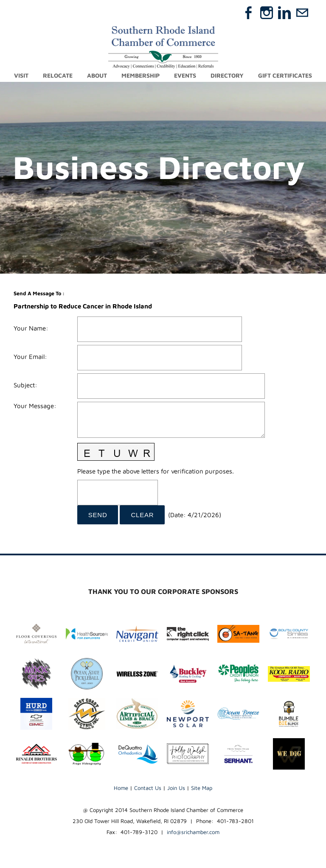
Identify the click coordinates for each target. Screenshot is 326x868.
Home (121, 788)
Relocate (58, 75)
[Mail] (302, 13)
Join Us (176, 788)
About (97, 75)
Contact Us (148, 788)
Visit (21, 75)
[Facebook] (249, 13)
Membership (141, 75)
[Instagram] (267, 13)
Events (185, 75)
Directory (227, 75)
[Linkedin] (284, 13)
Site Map (202, 788)
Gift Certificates (285, 75)
